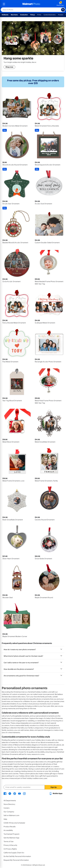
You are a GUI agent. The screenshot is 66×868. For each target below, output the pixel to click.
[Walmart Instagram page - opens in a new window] (24, 793)
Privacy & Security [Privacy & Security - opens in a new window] (10, 845)
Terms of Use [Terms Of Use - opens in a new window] (9, 841)
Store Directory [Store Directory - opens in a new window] (9, 804)
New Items (14, 15)
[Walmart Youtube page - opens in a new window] (19, 793)
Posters (61, 15)
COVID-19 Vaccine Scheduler (14, 823)
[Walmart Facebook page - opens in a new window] (5, 793)
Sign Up (54, 787)
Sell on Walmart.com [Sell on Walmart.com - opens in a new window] (11, 815)
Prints (39, 15)
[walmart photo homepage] (31, 4)
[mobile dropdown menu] (4, 4)
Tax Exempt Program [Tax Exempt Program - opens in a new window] (11, 834)
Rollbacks (5, 15)
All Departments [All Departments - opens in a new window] (10, 801)
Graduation (24, 15)
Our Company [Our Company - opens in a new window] (9, 812)
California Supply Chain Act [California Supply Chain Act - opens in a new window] (14, 853)
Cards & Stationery (50, 15)
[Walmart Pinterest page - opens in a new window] (15, 793)
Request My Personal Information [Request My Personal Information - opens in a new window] (16, 860)
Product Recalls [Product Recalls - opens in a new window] (10, 827)
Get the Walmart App (11, 838)
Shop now (9, 67)
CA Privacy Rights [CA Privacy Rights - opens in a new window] (10, 849)
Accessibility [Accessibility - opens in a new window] (8, 830)
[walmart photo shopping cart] (60, 4)
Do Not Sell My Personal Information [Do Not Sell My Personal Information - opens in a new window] (17, 856)
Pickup (33, 15)
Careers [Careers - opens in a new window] (7, 808)
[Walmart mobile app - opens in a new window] (56, 793)
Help (5, 819)
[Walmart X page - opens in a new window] (10, 793)
